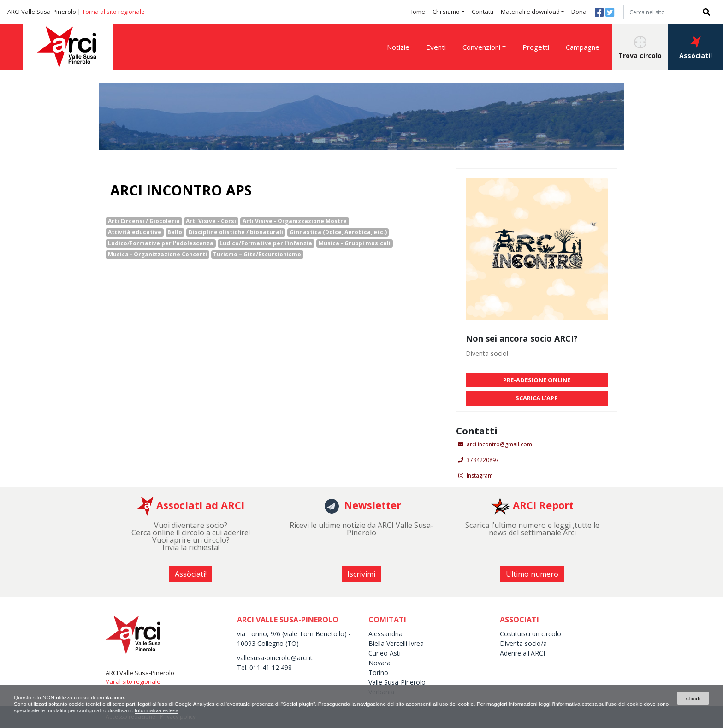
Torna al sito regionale (113, 12)
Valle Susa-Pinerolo (397, 682)
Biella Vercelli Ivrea (396, 643)
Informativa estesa (188, 710)
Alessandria (385, 634)
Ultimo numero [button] (532, 574)
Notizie (398, 47)
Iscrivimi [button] (361, 574)
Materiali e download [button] (530, 12)
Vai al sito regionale (133, 681)
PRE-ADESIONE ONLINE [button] (537, 380)
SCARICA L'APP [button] (537, 398)
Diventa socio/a (523, 643)
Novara (379, 663)
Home (417, 12)
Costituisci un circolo (530, 634)
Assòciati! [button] (696, 48)
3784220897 (483, 460)
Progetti (536, 47)
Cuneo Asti (385, 653)
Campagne (583, 47)
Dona (579, 12)
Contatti (483, 12)
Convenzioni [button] (481, 47)
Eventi (436, 47)
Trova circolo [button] (640, 48)
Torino (378, 672)
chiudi (693, 698)
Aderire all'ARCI (522, 653)
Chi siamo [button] (446, 12)
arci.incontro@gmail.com (499, 444)
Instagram (480, 476)
